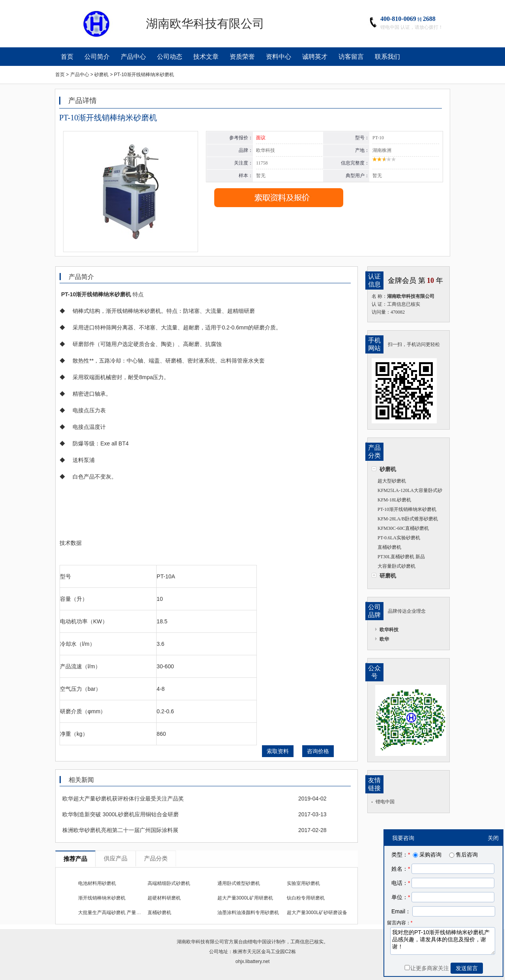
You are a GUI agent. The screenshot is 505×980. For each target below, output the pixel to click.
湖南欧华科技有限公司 (200, 942)
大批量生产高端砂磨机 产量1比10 (113, 913)
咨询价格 (318, 751)
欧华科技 (389, 630)
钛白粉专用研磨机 (306, 898)
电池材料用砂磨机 (97, 883)
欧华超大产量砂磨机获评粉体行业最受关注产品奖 (123, 799)
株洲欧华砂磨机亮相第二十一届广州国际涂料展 (120, 830)
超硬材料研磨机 (164, 898)
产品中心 (133, 57)
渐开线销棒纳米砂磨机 (102, 898)
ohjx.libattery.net (253, 961)
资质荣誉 (242, 57)
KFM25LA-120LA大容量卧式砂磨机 (407, 491)
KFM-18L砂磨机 (394, 500)
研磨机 (388, 576)
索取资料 (278, 751)
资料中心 (279, 57)
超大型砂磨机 (392, 481)
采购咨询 (426, 855)
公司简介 (97, 57)
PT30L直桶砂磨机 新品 (401, 557)
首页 (67, 57)
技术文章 (206, 57)
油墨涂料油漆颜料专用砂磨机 (248, 913)
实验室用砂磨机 (303, 883)
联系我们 (387, 57)
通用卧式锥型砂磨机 (239, 883)
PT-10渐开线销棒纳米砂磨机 (407, 509)
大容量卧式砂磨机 (397, 566)
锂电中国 (385, 802)
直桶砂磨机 (389, 547)
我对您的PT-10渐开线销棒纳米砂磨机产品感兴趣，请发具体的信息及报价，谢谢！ (443, 941)
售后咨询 (463, 855)
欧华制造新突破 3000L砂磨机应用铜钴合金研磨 (121, 814)
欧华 (384, 639)
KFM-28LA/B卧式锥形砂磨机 (408, 519)
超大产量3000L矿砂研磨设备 (317, 913)
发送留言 (467, 968)
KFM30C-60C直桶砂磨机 (403, 528)
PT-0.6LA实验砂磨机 (399, 538)
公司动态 (170, 57)
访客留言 (351, 57)
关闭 (493, 838)
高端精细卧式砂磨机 (169, 883)
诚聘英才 (315, 57)
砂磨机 (388, 469)
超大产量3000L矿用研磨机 (245, 898)
